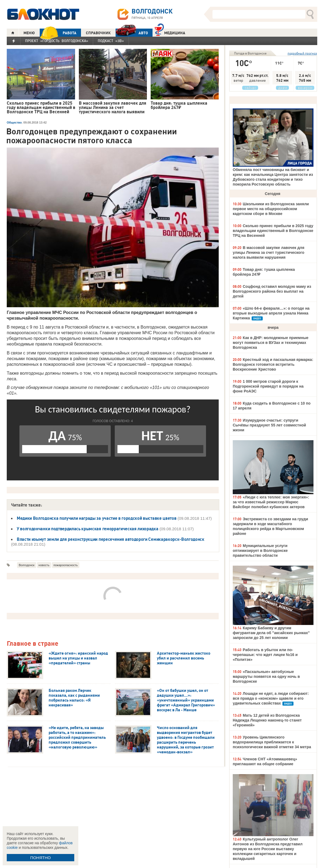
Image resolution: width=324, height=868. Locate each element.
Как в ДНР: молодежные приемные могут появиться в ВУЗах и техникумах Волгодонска (271, 343)
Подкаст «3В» (111, 41)
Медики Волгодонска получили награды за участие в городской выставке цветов (97, 518)
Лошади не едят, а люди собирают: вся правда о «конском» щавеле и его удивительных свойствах (271, 698)
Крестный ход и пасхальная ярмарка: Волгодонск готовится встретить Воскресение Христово (273, 364)
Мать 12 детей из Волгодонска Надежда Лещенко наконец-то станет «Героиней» (267, 720)
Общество (14, 122)
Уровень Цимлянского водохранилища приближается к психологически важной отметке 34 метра (272, 742)
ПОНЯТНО (40, 858)
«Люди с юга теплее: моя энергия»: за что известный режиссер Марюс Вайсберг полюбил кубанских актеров (271, 502)
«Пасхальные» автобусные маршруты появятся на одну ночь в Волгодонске (266, 676)
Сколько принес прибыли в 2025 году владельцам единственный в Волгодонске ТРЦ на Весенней (273, 231)
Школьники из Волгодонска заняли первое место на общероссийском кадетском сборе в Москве (271, 209)
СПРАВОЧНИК (98, 33)
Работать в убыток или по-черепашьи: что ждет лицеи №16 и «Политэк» (265, 655)
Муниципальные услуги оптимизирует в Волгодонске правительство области (260, 551)
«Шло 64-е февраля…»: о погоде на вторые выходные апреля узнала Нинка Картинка (271, 313)
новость (44, 565)
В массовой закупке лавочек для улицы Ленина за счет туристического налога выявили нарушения (269, 252)
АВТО (132, 33)
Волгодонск (26, 565)
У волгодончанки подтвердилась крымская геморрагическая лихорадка (88, 529)
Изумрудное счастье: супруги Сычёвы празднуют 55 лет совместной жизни (269, 425)
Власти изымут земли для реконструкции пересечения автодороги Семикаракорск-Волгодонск (111, 539)
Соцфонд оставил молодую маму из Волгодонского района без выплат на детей (272, 291)
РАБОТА (58, 33)
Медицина (170, 32)
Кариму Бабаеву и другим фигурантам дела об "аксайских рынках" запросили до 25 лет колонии (271, 633)
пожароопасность (66, 565)
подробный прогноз (302, 53)
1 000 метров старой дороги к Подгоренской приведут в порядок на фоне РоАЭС (268, 386)
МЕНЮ (29, 33)
